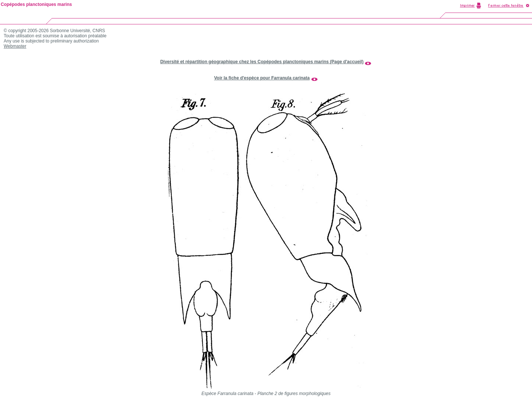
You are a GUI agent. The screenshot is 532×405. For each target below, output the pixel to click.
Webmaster (15, 46)
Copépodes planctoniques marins (36, 4)
